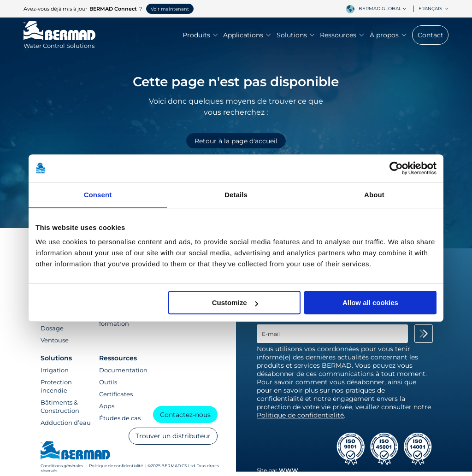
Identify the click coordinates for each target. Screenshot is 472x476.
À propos (388, 35)
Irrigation (55, 370)
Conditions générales (62, 466)
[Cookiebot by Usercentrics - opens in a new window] (396, 168)
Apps (107, 406)
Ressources (342, 35)
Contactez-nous (185, 415)
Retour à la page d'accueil (236, 141)
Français (434, 9)
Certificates (116, 394)
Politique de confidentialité (116, 466)
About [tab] (374, 195)
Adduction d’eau (66, 423)
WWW (289, 470)
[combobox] (384, 9)
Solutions (295, 35)
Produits (200, 35)
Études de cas (120, 418)
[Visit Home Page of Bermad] (59, 41)
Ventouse (55, 340)
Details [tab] (236, 195)
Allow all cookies (370, 303)
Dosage (52, 328)
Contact (431, 35)
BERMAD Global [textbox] (380, 9)
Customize (235, 303)
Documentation (123, 370)
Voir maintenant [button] (170, 9)
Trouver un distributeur (173, 436)
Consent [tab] (98, 195)
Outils (108, 382)
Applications (247, 35)
